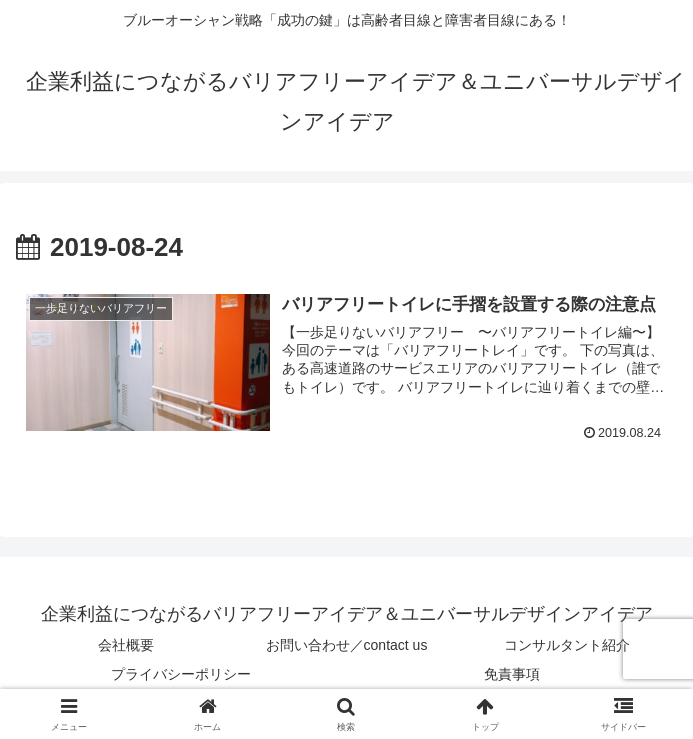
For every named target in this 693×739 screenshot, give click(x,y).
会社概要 (126, 645)
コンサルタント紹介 (567, 645)
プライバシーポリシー (181, 674)
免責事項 (512, 674)
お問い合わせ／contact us (347, 645)
